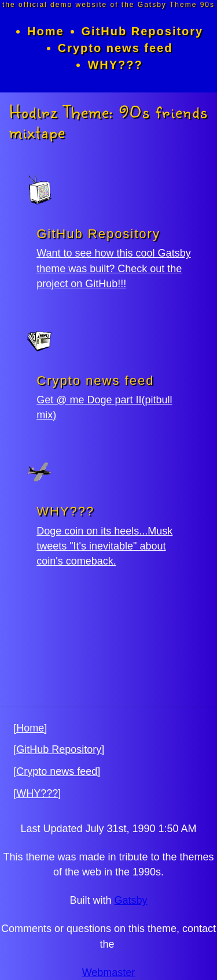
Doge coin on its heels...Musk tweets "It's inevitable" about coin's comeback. (104, 546)
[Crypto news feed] (57, 771)
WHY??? (115, 65)
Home (46, 31)
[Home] (30, 728)
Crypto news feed (115, 48)
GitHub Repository (143, 31)
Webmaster (109, 972)
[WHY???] (37, 793)
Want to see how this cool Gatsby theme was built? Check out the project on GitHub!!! (113, 268)
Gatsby (131, 900)
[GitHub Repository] (59, 749)
